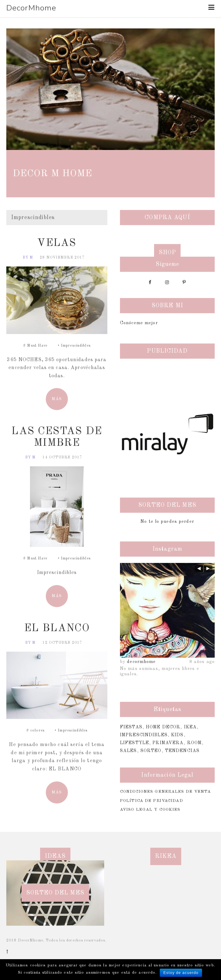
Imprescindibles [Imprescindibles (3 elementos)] (144, 735)
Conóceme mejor (139, 323)
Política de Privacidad (152, 801)
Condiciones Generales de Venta (166, 792)
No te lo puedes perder (167, 522)
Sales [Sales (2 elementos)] (128, 751)
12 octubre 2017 (62, 643)
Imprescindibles (76, 346)
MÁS (57, 399)
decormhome (141, 662)
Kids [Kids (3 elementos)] (177, 735)
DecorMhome (31, 8)
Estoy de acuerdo (181, 973)
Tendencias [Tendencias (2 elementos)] (182, 751)
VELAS (57, 243)
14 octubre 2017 (62, 457)
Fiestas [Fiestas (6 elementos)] (131, 727)
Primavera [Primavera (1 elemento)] (168, 743)
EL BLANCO (57, 628)
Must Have (37, 346)
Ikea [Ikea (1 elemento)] (190, 727)
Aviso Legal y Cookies (150, 810)
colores (37, 731)
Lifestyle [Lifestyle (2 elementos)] (134, 743)
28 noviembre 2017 (62, 258)
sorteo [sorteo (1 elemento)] (151, 751)
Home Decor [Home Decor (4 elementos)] (163, 727)
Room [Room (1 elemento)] (194, 743)
